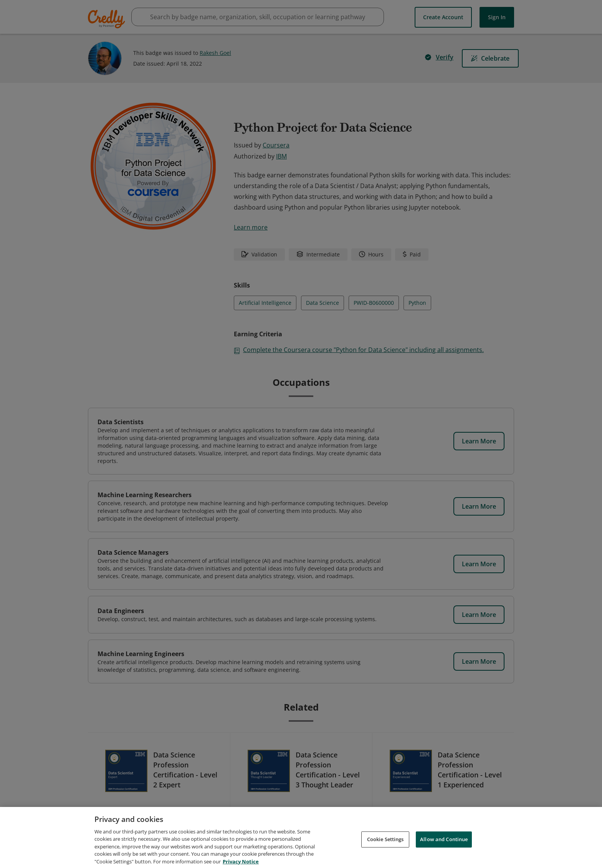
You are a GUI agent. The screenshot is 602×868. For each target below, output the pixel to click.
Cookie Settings (385, 845)
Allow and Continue (444, 845)
